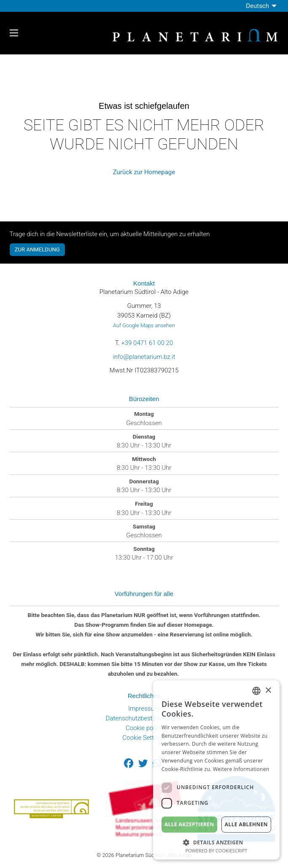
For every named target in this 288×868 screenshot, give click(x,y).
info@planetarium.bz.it (144, 357)
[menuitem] (262, 6)
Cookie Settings (144, 738)
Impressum (144, 709)
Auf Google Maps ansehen (144, 325)
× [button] (268, 691)
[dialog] (216, 770)
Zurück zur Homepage (144, 172)
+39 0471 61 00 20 (147, 343)
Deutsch (257, 6)
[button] (216, 842)
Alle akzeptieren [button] (189, 824)
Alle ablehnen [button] (246, 824)
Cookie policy (144, 728)
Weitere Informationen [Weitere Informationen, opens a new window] (241, 769)
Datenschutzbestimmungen (144, 718)
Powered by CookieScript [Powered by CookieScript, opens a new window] (217, 850)
